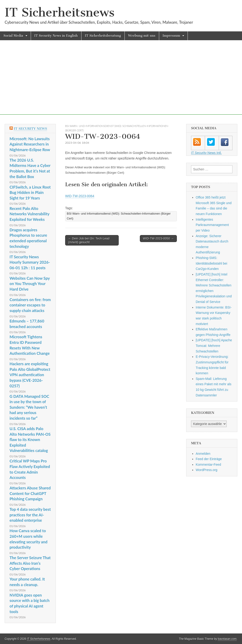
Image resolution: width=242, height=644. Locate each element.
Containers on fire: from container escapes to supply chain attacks (30, 305)
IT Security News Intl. (206, 153)
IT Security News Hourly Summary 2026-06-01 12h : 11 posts (30, 262)
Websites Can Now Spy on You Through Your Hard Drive (30, 284)
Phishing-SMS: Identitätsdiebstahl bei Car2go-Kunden (211, 263)
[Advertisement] (121, 82)
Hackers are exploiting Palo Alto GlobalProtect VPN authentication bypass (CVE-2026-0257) (30, 375)
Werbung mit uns (142, 36)
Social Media (13, 36)
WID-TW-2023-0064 (80, 196)
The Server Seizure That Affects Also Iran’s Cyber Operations (30, 563)
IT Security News (30, 129)
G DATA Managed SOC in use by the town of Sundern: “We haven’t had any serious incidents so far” (29, 407)
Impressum (171, 36)
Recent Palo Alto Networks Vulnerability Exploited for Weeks (29, 214)
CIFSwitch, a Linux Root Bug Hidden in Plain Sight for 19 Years (30, 193)
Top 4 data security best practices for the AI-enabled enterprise (30, 515)
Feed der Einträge (209, 459)
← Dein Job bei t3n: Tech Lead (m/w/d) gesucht (89, 240)
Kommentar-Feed (208, 465)
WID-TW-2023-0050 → (158, 238)
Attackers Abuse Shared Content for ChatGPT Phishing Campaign (30, 493)
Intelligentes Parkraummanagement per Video (212, 225)
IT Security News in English (56, 36)
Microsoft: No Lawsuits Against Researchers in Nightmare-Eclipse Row (30, 144)
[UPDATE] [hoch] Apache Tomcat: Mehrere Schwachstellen (214, 346)
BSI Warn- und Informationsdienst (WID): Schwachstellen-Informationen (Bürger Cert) (119, 216)
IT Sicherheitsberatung (103, 36)
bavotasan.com (227, 639)
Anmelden (203, 454)
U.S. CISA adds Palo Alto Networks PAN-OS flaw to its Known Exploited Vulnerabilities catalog (30, 440)
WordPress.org (207, 470)
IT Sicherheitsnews (60, 12)
